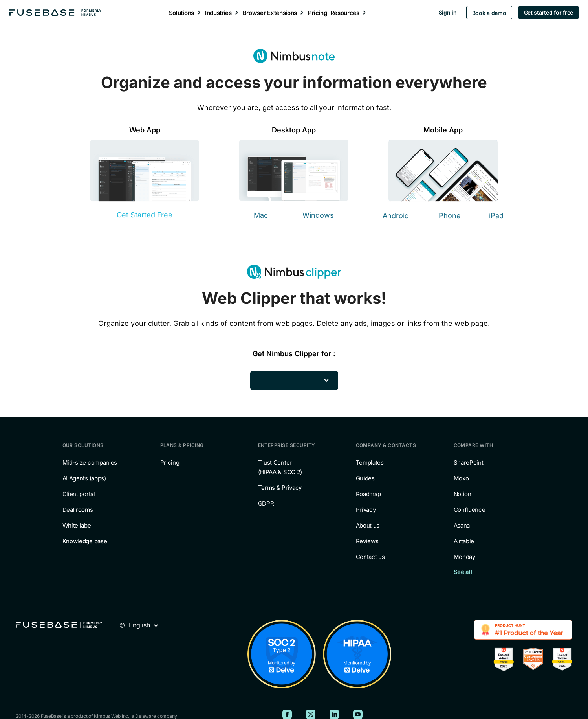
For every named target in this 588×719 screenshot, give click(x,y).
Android (396, 216)
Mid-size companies (90, 462)
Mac (261, 215)
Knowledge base (85, 541)
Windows (318, 215)
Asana (462, 525)
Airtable (464, 541)
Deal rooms (78, 510)
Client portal (79, 494)
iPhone (449, 216)
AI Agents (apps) (84, 478)
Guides (365, 478)
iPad (496, 216)
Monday (464, 557)
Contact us (370, 557)
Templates (370, 462)
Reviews (367, 541)
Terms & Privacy (280, 488)
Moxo (461, 478)
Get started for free (543, 12)
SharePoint (469, 462)
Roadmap (368, 494)
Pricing (170, 462)
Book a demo (484, 13)
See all (463, 572)
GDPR (266, 503)
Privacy (366, 510)
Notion (463, 494)
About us (368, 525)
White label (78, 525)
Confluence (470, 510)
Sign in (443, 12)
